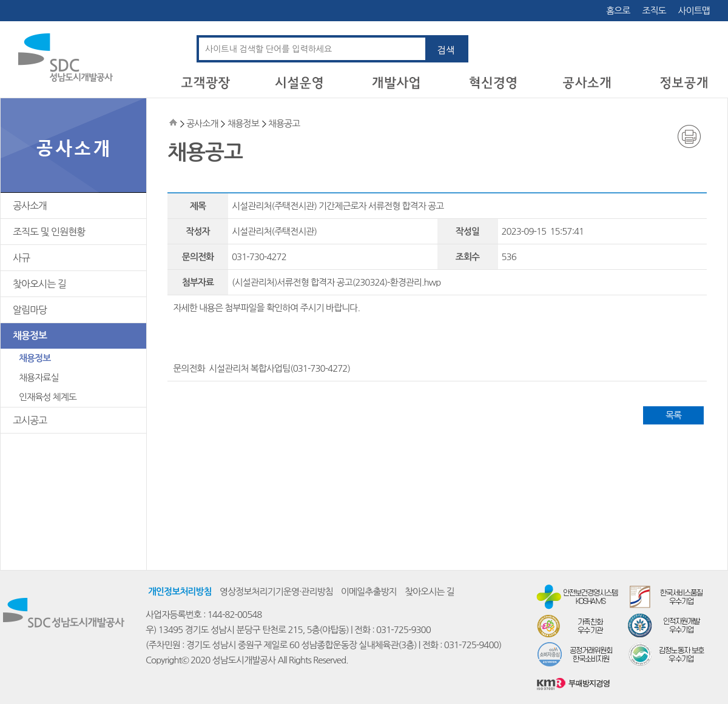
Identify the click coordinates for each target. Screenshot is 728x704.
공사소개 (30, 206)
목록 (673, 415)
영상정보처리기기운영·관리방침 (276, 592)
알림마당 (30, 310)
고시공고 (30, 420)
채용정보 (30, 336)
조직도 (654, 11)
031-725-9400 (471, 645)
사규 (21, 258)
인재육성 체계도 (48, 397)
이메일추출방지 (369, 592)
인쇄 (689, 136)
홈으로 (618, 11)
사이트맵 (694, 11)
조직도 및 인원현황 (49, 232)
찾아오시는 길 (39, 284)
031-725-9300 (403, 630)
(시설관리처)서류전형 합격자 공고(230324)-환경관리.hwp (336, 282)
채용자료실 (39, 377)
